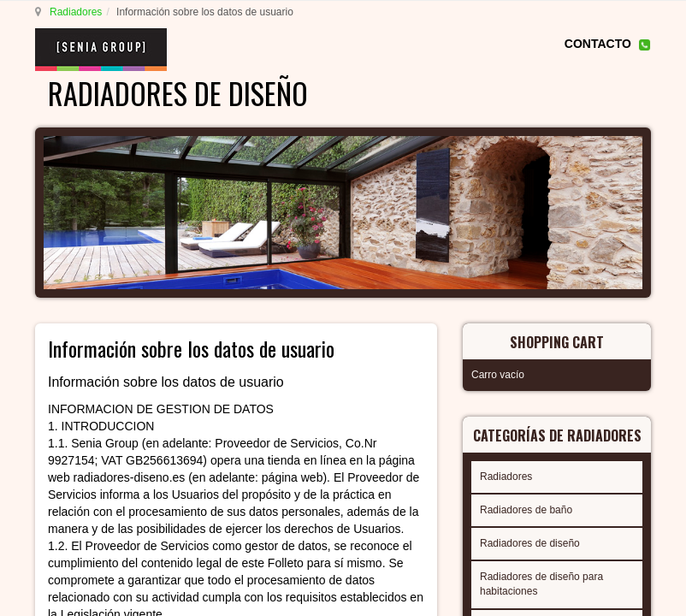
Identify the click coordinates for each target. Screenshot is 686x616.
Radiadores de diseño (530, 543)
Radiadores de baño (526, 510)
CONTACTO (598, 44)
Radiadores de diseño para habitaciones (541, 584)
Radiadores (76, 12)
